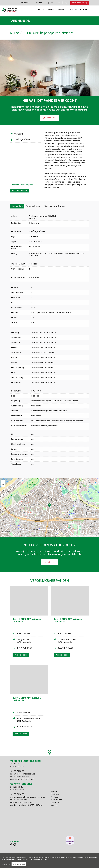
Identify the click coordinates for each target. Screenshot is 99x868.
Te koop (51, 11)
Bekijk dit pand (21, 655)
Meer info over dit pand (23, 185)
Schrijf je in (49, 562)
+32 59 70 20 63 (17, 771)
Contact (85, 11)
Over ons (25, 3)
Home (41, 11)
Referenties (57, 800)
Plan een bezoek (20, 190)
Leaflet (73, 536)
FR (59, 3)
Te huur (62, 11)
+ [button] (3, 481)
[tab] (17, 206)
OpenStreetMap (87, 536)
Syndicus (73, 11)
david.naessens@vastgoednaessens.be (28, 797)
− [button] (3, 485)
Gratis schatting (80, 3)
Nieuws (39, 3)
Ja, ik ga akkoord (19, 864)
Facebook (49, 3)
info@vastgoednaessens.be (23, 774)
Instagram (52, 3)
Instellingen (6, 864)
